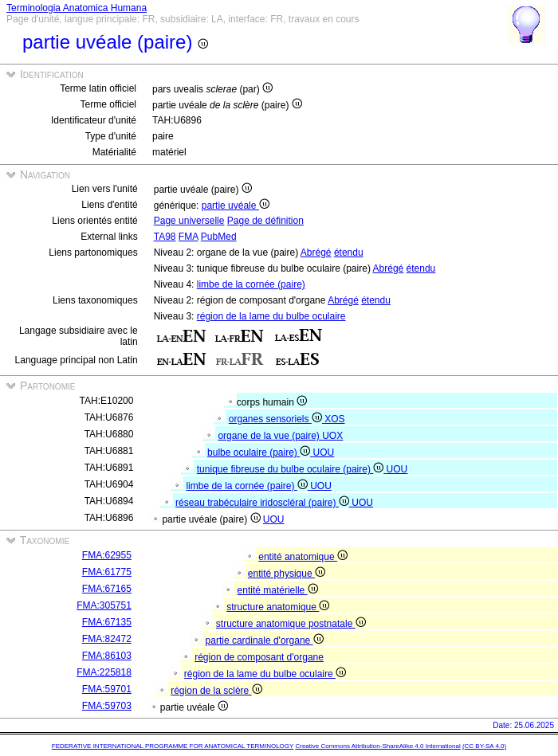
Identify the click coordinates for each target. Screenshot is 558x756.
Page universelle (189, 221)
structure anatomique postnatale (291, 624)
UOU (324, 452)
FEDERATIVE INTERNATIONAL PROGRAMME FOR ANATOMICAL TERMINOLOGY (173, 746)
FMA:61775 (107, 572)
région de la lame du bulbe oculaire (271, 316)
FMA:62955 (107, 555)
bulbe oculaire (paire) (260, 452)
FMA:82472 (107, 639)
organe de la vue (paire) (270, 436)
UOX (332, 436)
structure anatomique (278, 607)
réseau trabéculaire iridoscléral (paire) (263, 503)
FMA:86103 (107, 656)
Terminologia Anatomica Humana (77, 8)
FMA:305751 (104, 605)
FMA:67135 (107, 622)
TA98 (165, 237)
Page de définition (265, 221)
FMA (189, 237)
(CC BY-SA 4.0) (484, 746)
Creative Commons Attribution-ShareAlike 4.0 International (377, 746)
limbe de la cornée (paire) (251, 284)
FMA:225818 (104, 672)
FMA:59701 (107, 689)
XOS (334, 419)
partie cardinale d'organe (265, 640)
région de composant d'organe (259, 657)
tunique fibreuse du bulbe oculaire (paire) (292, 469)
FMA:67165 (107, 589)
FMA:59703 (107, 706)
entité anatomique (303, 557)
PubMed (219, 237)
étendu (349, 253)
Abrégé (316, 253)
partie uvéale (236, 206)
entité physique (287, 574)
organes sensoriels (277, 419)
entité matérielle (278, 590)
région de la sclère (216, 691)
